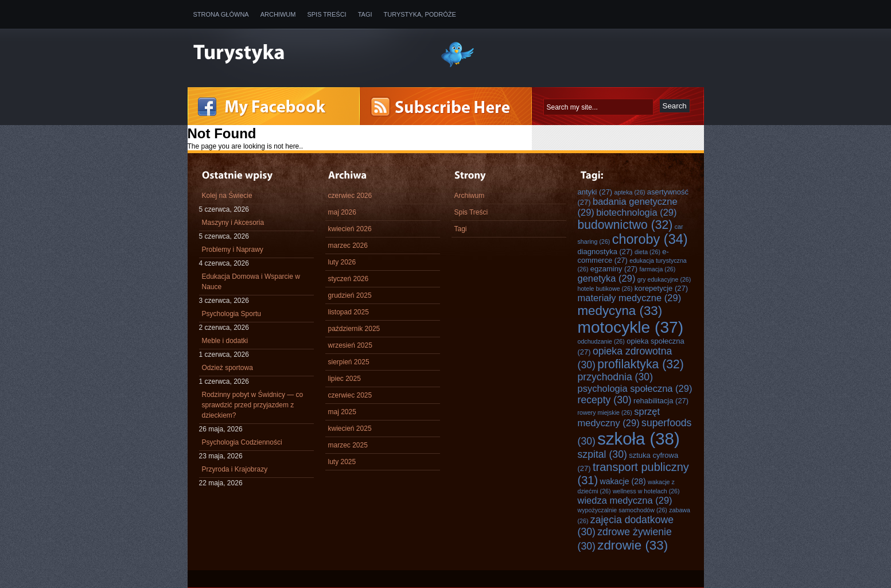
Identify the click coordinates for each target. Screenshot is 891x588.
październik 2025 (354, 329)
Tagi (365, 14)
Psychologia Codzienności (242, 442)
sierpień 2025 (349, 362)
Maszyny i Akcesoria (233, 223)
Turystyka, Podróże (420, 14)
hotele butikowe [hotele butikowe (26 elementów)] (605, 289)
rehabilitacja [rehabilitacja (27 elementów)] (661, 401)
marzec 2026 (348, 246)
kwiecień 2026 (350, 229)
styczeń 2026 (349, 279)
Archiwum (278, 14)
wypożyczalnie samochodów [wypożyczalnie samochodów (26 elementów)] (622, 510)
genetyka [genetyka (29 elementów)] (607, 278)
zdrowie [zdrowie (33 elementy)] (633, 545)
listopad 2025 (349, 312)
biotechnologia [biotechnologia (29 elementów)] (636, 212)
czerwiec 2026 (350, 196)
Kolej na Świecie (227, 196)
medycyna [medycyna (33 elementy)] (620, 311)
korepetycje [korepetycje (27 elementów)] (661, 288)
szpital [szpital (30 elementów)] (602, 454)
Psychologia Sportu (231, 314)
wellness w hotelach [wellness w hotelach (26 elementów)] (646, 491)
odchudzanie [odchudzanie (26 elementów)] (601, 341)
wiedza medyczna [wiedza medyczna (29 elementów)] (625, 500)
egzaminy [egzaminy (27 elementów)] (614, 269)
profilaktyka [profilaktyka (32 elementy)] (641, 364)
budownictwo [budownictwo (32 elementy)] (625, 225)
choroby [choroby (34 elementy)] (650, 239)
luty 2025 (342, 462)
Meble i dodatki (225, 341)
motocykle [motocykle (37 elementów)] (631, 327)
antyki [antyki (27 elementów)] (595, 192)
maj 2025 (342, 412)
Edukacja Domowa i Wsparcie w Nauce (251, 282)
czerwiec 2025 (350, 395)
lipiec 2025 (345, 379)
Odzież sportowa (227, 368)
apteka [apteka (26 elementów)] (630, 192)
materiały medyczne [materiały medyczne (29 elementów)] (630, 298)
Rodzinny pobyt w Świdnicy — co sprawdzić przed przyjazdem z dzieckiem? (253, 405)
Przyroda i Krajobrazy (235, 469)
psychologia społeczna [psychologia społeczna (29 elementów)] (635, 388)
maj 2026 (342, 212)
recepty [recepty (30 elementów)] (605, 400)
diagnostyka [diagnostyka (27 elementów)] (605, 252)
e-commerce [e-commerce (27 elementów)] (623, 256)
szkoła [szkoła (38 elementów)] (638, 439)
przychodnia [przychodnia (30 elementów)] (616, 377)
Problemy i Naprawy (233, 250)
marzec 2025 (348, 445)
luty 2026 (342, 262)
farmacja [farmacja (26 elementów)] (658, 269)
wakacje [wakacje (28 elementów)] (622, 481)
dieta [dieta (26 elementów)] (647, 252)
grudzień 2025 (350, 295)
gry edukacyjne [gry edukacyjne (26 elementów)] (664, 279)
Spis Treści (326, 14)
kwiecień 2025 (350, 429)
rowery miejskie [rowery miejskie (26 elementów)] (605, 412)
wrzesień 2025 (350, 345)
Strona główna (221, 14)
